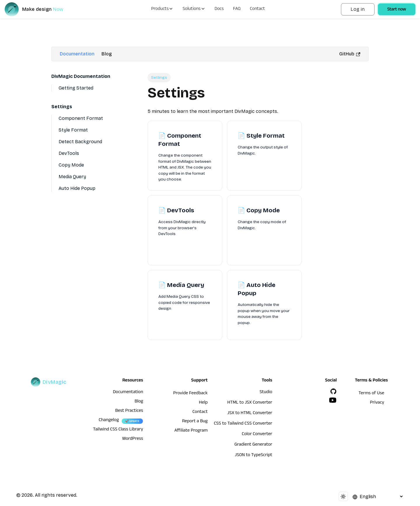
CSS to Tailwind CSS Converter (243, 424)
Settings (62, 107)
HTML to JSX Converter (250, 403)
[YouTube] (333, 400)
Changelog (109, 421)
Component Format (81, 118)
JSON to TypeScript (253, 456)
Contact (258, 9)
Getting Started (76, 88)
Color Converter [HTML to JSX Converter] (257, 435)
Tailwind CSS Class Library (118, 430)
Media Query (72, 177)
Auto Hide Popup (77, 188)
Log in (358, 9)
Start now (397, 10)
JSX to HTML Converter (250, 414)
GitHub (350, 54)
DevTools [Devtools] (69, 153)
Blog (107, 54)
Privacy (377, 403)
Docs (219, 9)
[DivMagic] (40, 9)
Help (203, 403)
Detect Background (80, 142)
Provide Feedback (190, 394)
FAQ (237, 9)
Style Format (73, 130)
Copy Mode (71, 165)
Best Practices (129, 411)
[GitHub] (333, 391)
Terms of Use (371, 394)
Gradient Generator (253, 445)
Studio (266, 393)
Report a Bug (195, 422)
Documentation (77, 54)
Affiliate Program (191, 431)
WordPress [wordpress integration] (133, 439)
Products (162, 9)
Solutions (194, 9)
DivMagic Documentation (81, 76)
